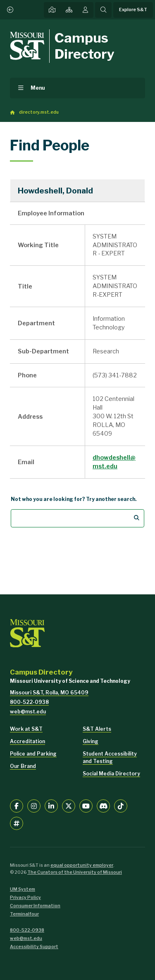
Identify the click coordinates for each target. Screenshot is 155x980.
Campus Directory (85, 46)
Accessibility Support (34, 947)
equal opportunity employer (82, 865)
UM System (23, 889)
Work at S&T (26, 729)
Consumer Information (35, 906)
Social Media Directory (111, 774)
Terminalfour (24, 914)
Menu (38, 88)
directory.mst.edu (39, 112)
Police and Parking (33, 754)
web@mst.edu (28, 712)
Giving (91, 741)
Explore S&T (133, 10)
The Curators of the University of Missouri (75, 872)
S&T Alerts (97, 729)
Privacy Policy (25, 898)
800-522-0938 (29, 702)
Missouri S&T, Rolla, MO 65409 (49, 693)
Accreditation (27, 741)
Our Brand (23, 766)
